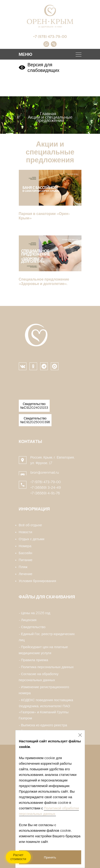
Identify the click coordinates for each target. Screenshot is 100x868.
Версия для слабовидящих (39, 67)
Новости (26, 532)
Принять (50, 857)
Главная (48, 114)
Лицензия (29, 620)
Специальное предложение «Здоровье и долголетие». (44, 282)
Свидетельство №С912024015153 (34, 406)
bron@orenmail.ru (45, 473)
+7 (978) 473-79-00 (46, 482)
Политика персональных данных (47, 667)
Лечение (26, 574)
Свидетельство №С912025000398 (35, 420)
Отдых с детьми (32, 539)
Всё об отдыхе (30, 525)
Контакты (31, 441)
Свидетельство (33, 627)
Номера (25, 546)
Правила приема (35, 660)
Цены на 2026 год (36, 613)
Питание (26, 560)
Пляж (23, 567)
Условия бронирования (37, 581)
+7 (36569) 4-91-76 (45, 493)
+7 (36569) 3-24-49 (46, 488)
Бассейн (26, 553)
